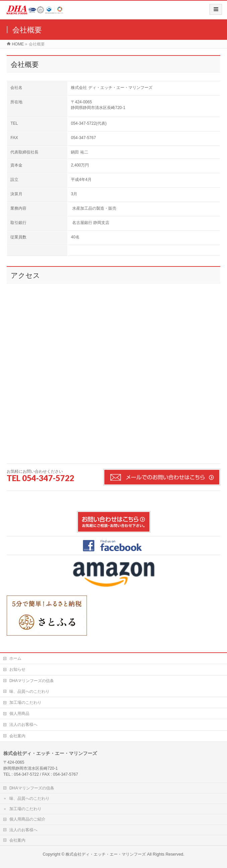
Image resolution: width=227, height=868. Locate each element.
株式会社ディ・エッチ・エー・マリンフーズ (106, 854)
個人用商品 (19, 714)
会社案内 (17, 736)
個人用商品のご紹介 (27, 819)
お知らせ (17, 669)
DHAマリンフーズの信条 (32, 681)
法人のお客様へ (23, 725)
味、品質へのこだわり (29, 691)
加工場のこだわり (25, 702)
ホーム (15, 658)
